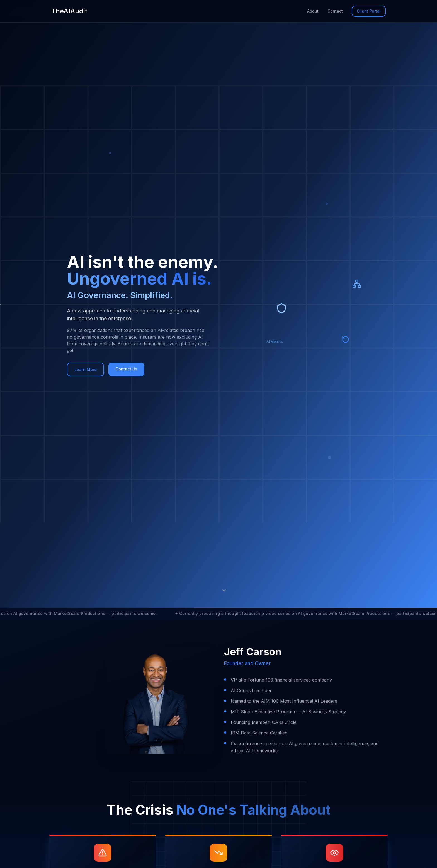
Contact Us (135, 369)
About (313, 11)
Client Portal (369, 11)
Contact (335, 11)
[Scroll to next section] (224, 590)
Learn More (88, 370)
